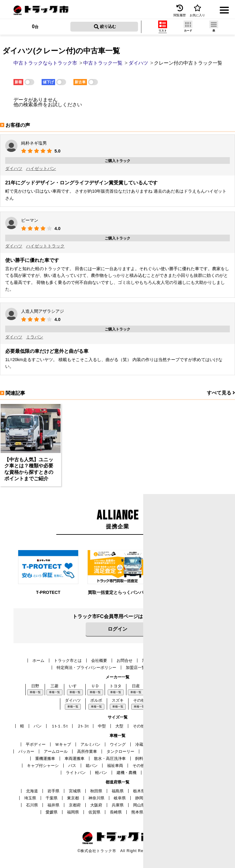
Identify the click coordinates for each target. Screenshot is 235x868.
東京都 (73, 798)
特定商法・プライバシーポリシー (86, 668)
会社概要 (99, 660)
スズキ (118, 700)
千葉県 (52, 798)
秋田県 (96, 791)
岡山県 (139, 805)
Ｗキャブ (63, 744)
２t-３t (83, 726)
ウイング (118, 744)
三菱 (54, 686)
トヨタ (116, 686)
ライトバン (76, 773)
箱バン (92, 766)
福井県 (53, 805)
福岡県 (73, 812)
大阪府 (96, 805)
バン (38, 726)
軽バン (101, 773)
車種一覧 (35, 692)
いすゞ (75, 686)
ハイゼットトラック (45, 246)
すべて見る (221, 393)
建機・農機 (127, 773)
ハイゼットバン (41, 168)
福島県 (118, 791)
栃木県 (139, 791)
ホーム (38, 660)
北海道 (32, 791)
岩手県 (53, 791)
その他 (139, 700)
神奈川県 (96, 798)
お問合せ (125, 660)
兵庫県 (118, 805)
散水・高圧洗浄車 (110, 759)
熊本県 (137, 812)
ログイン (117, 629)
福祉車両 (115, 766)
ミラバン (35, 337)
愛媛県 (52, 812)
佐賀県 (94, 812)
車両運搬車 (75, 759)
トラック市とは (68, 660)
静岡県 (141, 798)
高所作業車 (87, 751)
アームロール (56, 751)
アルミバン (90, 744)
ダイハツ (14, 168)
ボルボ (96, 700)
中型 (102, 726)
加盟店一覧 (136, 668)
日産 (136, 686)
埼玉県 (30, 798)
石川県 (32, 805)
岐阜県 (120, 798)
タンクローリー (120, 751)
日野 (35, 686)
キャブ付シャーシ (43, 766)
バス (72, 766)
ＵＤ (95, 686)
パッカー (26, 751)
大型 (119, 726)
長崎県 (116, 812)
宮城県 (75, 791)
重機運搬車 (45, 759)
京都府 (75, 805)
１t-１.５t (59, 726)
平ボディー (36, 744)
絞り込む (105, 27)
